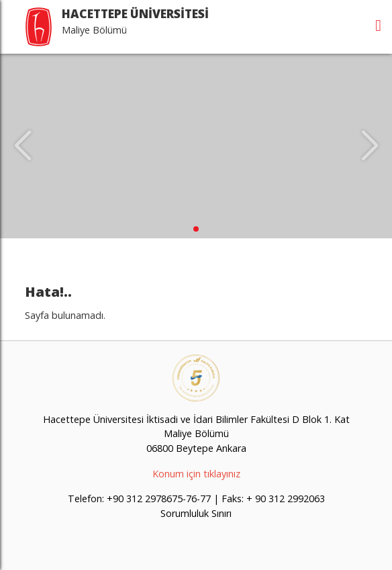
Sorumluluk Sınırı (196, 513)
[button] (196, 229)
